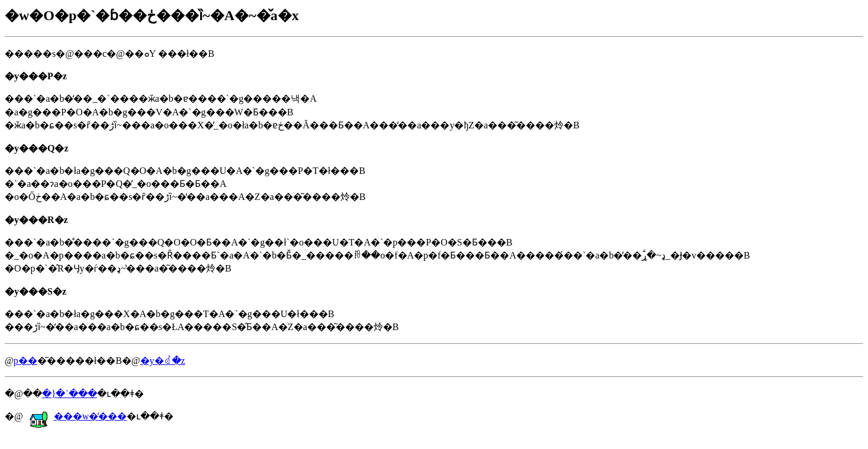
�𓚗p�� (25, 361)
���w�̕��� (78, 416)
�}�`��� (70, 394)
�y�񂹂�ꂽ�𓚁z (163, 361)
